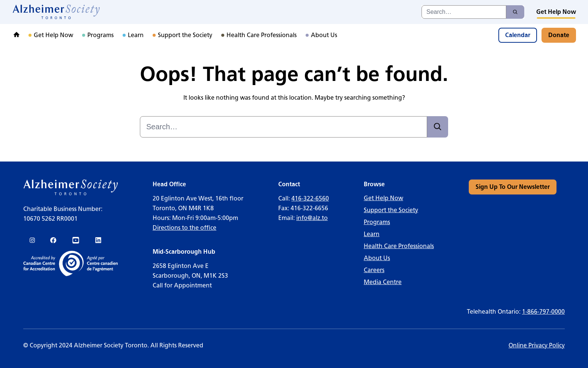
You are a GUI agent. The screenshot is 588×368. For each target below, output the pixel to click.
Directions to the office (184, 228)
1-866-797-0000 (543, 312)
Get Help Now (383, 198)
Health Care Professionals (399, 246)
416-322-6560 (310, 198)
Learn (372, 234)
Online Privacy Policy (537, 345)
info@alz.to (312, 218)
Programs (377, 222)
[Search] (515, 12)
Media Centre (383, 282)
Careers (374, 270)
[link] (56, 12)
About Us (377, 258)
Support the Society (391, 210)
